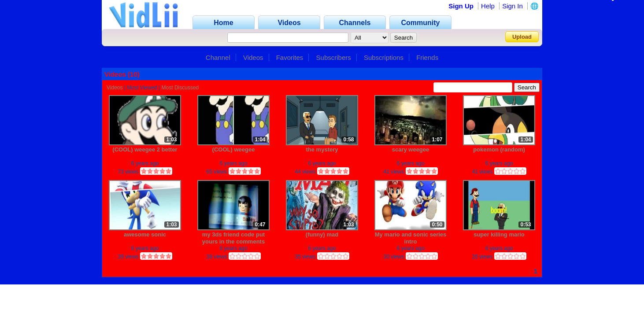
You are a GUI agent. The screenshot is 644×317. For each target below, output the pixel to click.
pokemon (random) (499, 149)
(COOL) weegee (234, 149)
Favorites (290, 57)
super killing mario (499, 234)
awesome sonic (145, 234)
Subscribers (334, 57)
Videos (253, 57)
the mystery (322, 149)
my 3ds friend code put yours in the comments (233, 238)
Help (488, 6)
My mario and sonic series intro (411, 238)
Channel (218, 57)
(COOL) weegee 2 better (145, 149)
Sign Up (461, 6)
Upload (522, 37)
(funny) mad (322, 234)
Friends (427, 57)
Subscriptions (384, 57)
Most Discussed (180, 88)
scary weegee (411, 149)
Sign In (513, 6)
